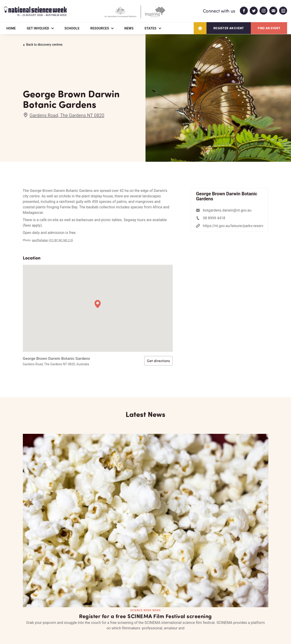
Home (11, 28)
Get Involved (38, 28)
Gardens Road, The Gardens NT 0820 (67, 115)
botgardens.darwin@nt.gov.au (227, 210)
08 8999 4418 (214, 218)
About (28, 614)
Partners (56, 614)
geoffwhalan (40, 240)
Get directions (158, 361)
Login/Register (121, 614)
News (129, 28)
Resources (100, 28)
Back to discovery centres (43, 45)
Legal (73, 629)
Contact (86, 614)
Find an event (269, 28)
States (150, 28)
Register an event (229, 28)
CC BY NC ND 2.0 (61, 240)
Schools (72, 28)
